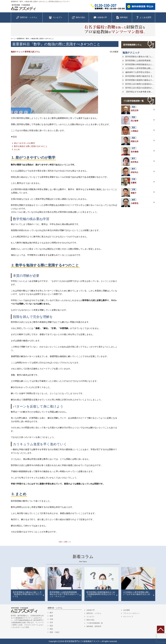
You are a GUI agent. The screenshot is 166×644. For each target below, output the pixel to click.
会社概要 (127, 610)
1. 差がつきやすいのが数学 (24, 143)
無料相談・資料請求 (94, 626)
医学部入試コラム (32, 52)
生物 (51, 619)
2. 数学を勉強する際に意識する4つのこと (30, 146)
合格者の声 (100, 18)
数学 (51, 613)
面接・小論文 (55, 632)
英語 (51, 626)
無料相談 (122, 18)
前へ (67, 542)
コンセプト (56, 18)
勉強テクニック (18, 52)
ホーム (13, 39)
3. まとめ (16, 149)
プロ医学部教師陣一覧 (133, 101)
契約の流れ (79, 18)
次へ (62, 542)
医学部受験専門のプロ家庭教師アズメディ (83, 641)
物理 (51, 616)
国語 (51, 629)
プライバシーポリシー (131, 613)
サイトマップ (128, 617)
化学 (51, 622)
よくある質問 (144, 18)
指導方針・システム (27, 18)
